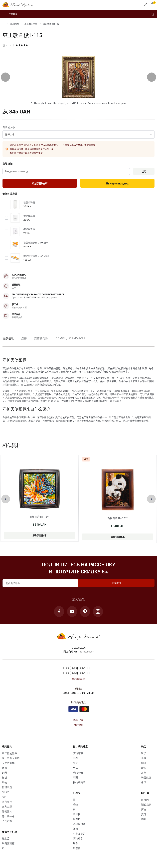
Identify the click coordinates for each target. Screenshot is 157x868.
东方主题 (7, 808)
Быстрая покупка (117, 184)
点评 (24, 339)
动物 (5, 784)
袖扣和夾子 (79, 784)
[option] (24, 342)
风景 (5, 774)
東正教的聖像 (31, 24)
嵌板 (5, 779)
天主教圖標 (8, 765)
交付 (144, 816)
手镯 (75, 760)
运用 (143, 172)
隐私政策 (78, 722)
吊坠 (75, 770)
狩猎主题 (7, 789)
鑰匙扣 (77, 821)
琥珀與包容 (79, 826)
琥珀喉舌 (78, 840)
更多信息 (8, 339)
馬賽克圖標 (8, 845)
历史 (144, 811)
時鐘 (75, 806)
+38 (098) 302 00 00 (79, 670)
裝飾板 (77, 816)
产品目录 (10, 14)
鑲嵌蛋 (77, 850)
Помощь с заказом (70, 339)
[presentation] (5, 77)
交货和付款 (41, 339)
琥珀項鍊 (78, 774)
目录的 (145, 802)
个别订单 (7, 823)
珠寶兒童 (146, 779)
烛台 (75, 845)
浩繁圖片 (7, 813)
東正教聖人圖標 (11, 760)
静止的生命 (8, 818)
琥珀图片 (15, 24)
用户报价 (78, 727)
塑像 (75, 831)
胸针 (75, 765)
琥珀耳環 (78, 755)
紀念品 (6, 840)
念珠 (144, 770)
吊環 (75, 779)
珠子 (144, 755)
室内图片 (7, 804)
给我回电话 (78, 681)
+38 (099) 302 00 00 (79, 675)
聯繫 (144, 821)
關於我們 (146, 806)
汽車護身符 (79, 835)
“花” (4, 799)
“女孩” (5, 794)
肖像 (5, 770)
